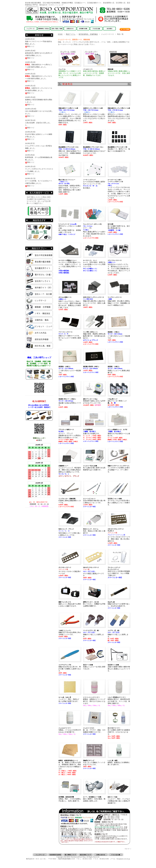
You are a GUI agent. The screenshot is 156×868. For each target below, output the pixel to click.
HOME (60, 34)
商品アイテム (71, 34)
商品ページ (30, 46)
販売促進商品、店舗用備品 (88, 34)
